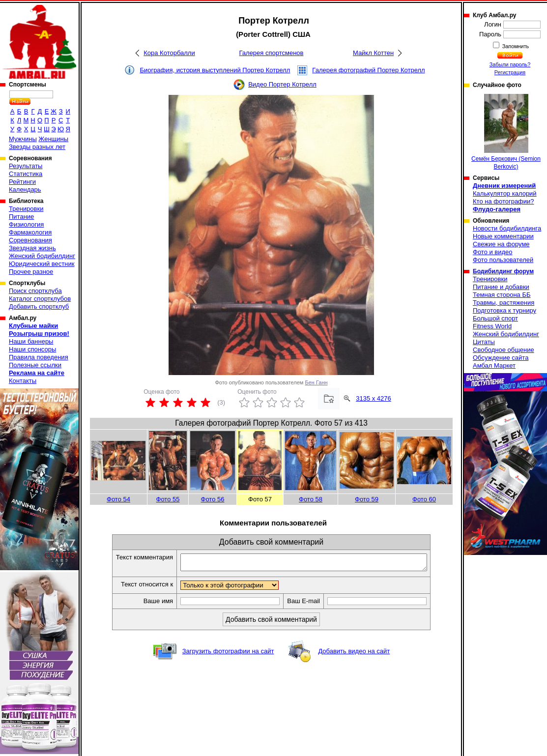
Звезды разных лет (37, 147)
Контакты (23, 381)
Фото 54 (118, 499)
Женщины (53, 139)
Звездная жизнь (32, 248)
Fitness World (492, 326)
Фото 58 (311, 499)
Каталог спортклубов (40, 299)
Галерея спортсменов (272, 53)
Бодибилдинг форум (503, 271)
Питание (21, 217)
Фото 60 (424, 499)
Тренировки (26, 209)
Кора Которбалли (169, 53)
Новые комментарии (503, 236)
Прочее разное (31, 272)
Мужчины (23, 139)
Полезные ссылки (35, 365)
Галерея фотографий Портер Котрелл (368, 70)
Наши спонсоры (32, 349)
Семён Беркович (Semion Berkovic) (506, 132)
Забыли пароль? (510, 64)
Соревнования (30, 240)
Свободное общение (504, 350)
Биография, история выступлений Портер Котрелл (215, 70)
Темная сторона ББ (502, 295)
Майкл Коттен (373, 53)
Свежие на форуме (501, 244)
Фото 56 (213, 499)
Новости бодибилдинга (507, 228)
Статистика (26, 174)
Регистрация (510, 72)
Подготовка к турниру (504, 310)
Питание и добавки (501, 287)
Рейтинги (22, 182)
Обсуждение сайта (501, 358)
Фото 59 (367, 499)
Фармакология (30, 232)
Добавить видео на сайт (354, 654)
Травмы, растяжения (504, 303)
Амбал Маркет (494, 365)
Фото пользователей (503, 260)
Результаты (26, 166)
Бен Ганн (316, 382)
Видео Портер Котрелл (282, 84)
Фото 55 (168, 499)
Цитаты (484, 342)
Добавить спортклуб (39, 306)
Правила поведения (39, 357)
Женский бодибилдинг (42, 256)
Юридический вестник (42, 264)
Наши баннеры (31, 341)
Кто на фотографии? (504, 201)
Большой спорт (495, 318)
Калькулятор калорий (505, 193)
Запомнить (515, 46)
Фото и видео (493, 252)
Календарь (25, 189)
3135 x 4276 (374, 398)
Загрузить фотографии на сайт (228, 654)
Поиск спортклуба (35, 291)
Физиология (26, 224)
